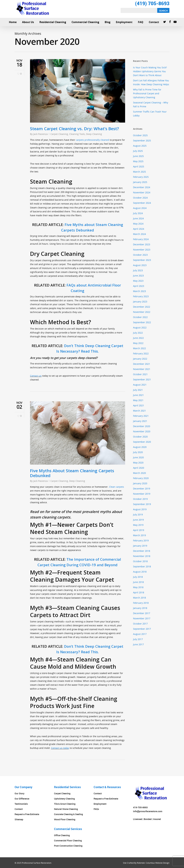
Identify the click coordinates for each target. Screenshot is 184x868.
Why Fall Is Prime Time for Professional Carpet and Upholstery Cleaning (147, 93)
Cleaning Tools (77, 134)
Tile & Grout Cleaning (65, 804)
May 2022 (138, 343)
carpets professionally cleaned (92, 140)
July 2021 (138, 390)
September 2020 (142, 442)
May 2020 (138, 463)
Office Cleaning (62, 835)
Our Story (19, 793)
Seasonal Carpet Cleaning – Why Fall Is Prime (151, 104)
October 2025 (140, 135)
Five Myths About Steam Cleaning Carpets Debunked (72, 473)
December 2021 (142, 364)
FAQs (96, 809)
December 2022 (142, 307)
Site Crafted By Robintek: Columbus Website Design (146, 863)
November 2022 (142, 312)
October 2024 (140, 198)
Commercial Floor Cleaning (68, 840)
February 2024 (141, 239)
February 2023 (141, 296)
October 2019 (140, 499)
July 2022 (138, 333)
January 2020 (140, 483)
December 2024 (142, 187)
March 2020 (139, 473)
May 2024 (138, 224)
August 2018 (140, 572)
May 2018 (138, 587)
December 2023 (142, 244)
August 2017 (140, 634)
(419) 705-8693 (152, 3)
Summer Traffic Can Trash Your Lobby (150, 114)
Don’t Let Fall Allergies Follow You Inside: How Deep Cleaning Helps (151, 82)
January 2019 (140, 546)
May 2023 (138, 281)
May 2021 (138, 400)
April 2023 (139, 286)
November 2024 (142, 192)
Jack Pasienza (40, 134)
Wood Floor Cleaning (65, 819)
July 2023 (138, 270)
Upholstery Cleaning (64, 799)
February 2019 (141, 540)
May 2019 (138, 525)
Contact (19, 809)
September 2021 (142, 379)
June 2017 (138, 644)
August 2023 (140, 265)
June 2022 (138, 338)
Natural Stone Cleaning (66, 809)
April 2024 (139, 229)
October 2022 (140, 317)
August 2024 (140, 208)
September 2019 (142, 504)
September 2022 (142, 322)
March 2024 (139, 234)
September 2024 (142, 203)
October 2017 (140, 624)
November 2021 (142, 369)
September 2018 (142, 566)
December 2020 (142, 426)
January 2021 (140, 421)
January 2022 (140, 359)
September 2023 (142, 260)
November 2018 (142, 556)
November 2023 (142, 250)
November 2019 (142, 494)
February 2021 (141, 416)
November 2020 (142, 431)
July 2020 (138, 452)
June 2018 (138, 582)
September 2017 (142, 629)
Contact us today (60, 748)
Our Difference (22, 799)
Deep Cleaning (94, 134)
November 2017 (142, 618)
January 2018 (140, 608)
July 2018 (138, 577)
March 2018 (139, 598)
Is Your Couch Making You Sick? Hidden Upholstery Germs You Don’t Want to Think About (150, 71)
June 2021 (138, 395)
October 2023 (140, 255)
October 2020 (140, 437)
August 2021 (140, 385)
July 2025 (138, 151)
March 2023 (139, 291)
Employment (100, 804)
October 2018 (140, 561)
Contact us (36, 376)
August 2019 (140, 509)
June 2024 (138, 218)
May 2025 (138, 161)
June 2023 (138, 276)
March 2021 (139, 411)
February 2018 (141, 603)
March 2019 (139, 535)
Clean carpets (117, 487)
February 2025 (141, 177)
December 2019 (142, 489)
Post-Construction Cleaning (68, 846)
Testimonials (21, 804)
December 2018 (142, 551)
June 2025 (138, 156)
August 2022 (140, 328)
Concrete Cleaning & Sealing (68, 814)
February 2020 (141, 478)
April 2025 (139, 166)
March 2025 (139, 172)
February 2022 (141, 353)
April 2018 (139, 592)
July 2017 (138, 639)
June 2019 (138, 520)
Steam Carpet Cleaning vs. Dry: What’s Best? (74, 129)
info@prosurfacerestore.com (148, 811)
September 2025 (142, 141)
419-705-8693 (140, 807)
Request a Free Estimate (27, 814)
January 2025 (140, 182)
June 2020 (138, 457)
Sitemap (19, 819)
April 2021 (139, 405)
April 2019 (139, 530)
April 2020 (139, 468)
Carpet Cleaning (59, 134)
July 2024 (138, 213)
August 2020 (140, 447)
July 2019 (138, 515)
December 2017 (142, 613)
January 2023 (140, 302)
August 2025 (140, 146)
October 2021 (140, 374)
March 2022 (139, 348)
